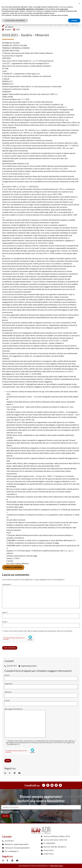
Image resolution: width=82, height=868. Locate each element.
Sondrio (8, 30)
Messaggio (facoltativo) (25, 723)
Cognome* (41, 685)
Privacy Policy (14, 812)
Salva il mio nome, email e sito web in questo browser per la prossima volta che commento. (38, 631)
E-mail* (41, 702)
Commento (7, 585)
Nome (5, 613)
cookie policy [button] (64, 9)
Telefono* (41, 694)
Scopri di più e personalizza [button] (15, 20)
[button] (44, 785)
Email (5, 622)
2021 (18, 30)
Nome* (41, 677)
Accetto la (5, 812)
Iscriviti (5, 816)
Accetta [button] (74, 20)
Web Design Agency (57, 866)
